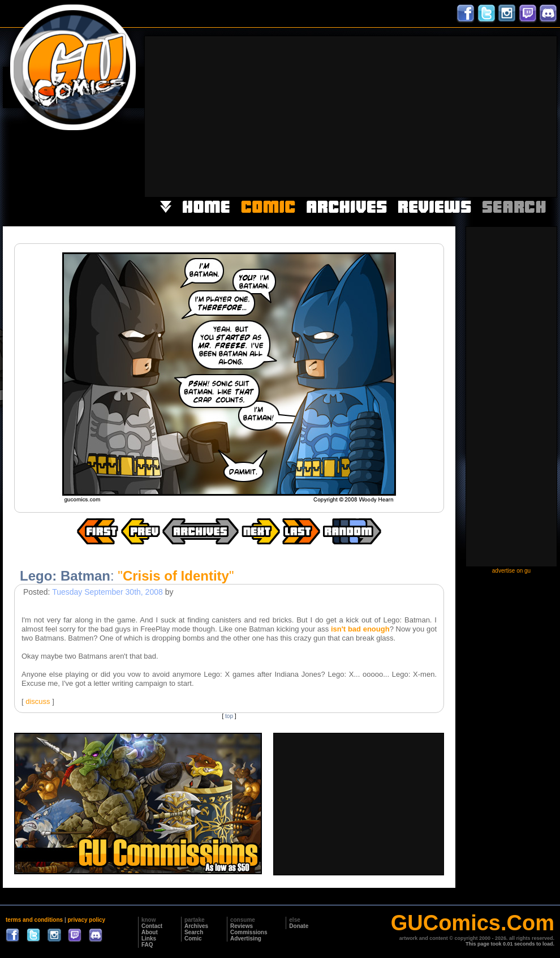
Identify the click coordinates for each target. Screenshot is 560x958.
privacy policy (86, 920)
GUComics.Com (473, 923)
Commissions (249, 932)
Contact (152, 926)
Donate (299, 926)
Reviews (242, 926)
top (229, 716)
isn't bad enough (360, 629)
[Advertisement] (410, 115)
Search (194, 932)
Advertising (246, 938)
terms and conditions (34, 920)
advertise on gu (511, 571)
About (150, 932)
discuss (38, 701)
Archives (196, 926)
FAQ (147, 945)
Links (149, 938)
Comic (193, 938)
